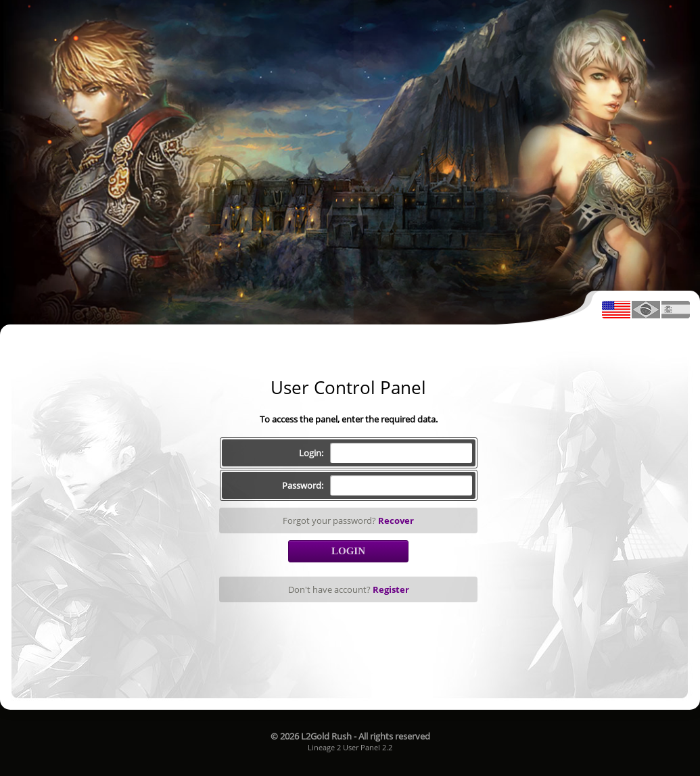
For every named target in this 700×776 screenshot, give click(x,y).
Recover (396, 520)
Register (391, 589)
